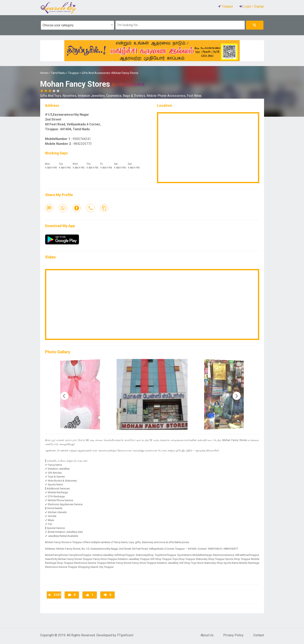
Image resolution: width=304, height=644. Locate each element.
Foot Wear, (194, 96)
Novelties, (70, 96)
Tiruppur (73, 73)
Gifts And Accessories (96, 73)
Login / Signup (253, 6)
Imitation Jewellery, (92, 96)
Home (44, 73)
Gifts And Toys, (51, 96)
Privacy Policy (233, 635)
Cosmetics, (114, 96)
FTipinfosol (125, 635)
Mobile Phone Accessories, (167, 96)
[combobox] (77, 25)
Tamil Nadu (58, 73)
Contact (259, 635)
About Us (207, 635)
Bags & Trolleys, (135, 96)
